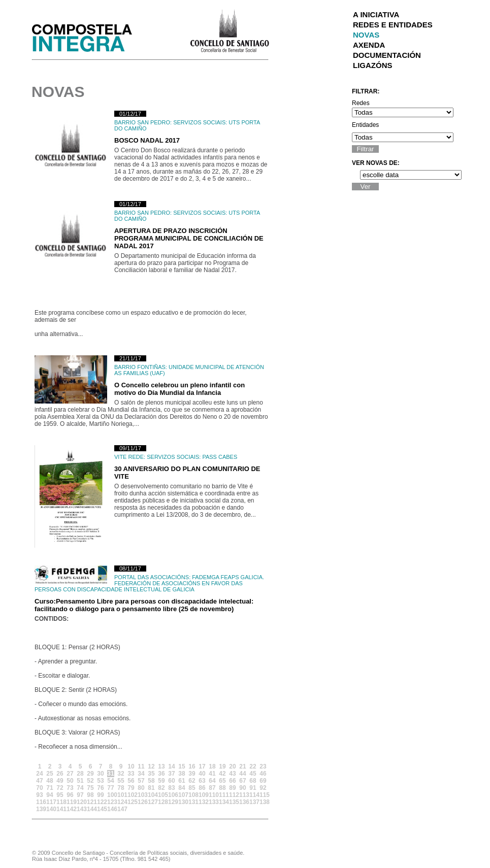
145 (101, 809)
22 (253, 766)
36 (161, 774)
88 (222, 788)
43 (232, 774)
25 (50, 774)
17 (202, 766)
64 (212, 781)
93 (39, 795)
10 (131, 766)
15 (182, 766)
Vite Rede (129, 457)
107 (182, 795)
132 (202, 802)
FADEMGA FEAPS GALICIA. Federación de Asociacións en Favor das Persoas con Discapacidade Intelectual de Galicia (149, 583)
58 (151, 781)
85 (192, 788)
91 (253, 788)
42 (222, 774)
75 (90, 788)
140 (50, 809)
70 (39, 788)
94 (50, 795)
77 (110, 788)
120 (80, 802)
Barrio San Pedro (142, 122)
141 (60, 809)
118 (60, 802)
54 (110, 781)
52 (90, 781)
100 (111, 795)
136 (243, 802)
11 (141, 766)
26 (60, 774)
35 (151, 774)
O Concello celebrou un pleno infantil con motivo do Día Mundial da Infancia (179, 389)
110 (212, 795)
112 (233, 795)
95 (60, 795)
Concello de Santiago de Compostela (229, 30)
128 (161, 802)
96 (70, 795)
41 (212, 774)
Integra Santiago (90, 35)
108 (192, 795)
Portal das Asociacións (152, 577)
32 (121, 774)
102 (131, 795)
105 (161, 795)
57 (141, 781)
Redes (361, 103)
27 (70, 774)
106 (172, 795)
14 (171, 766)
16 (192, 766)
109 (202, 795)
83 (171, 788)
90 (242, 788)
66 (232, 781)
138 (263, 802)
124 (121, 802)
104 (151, 795)
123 (111, 802)
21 (242, 766)
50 (70, 781)
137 (253, 802)
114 (253, 795)
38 (182, 774)
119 (70, 802)
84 (182, 788)
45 (253, 774)
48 (50, 781)
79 (131, 788)
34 (141, 774)
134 (222, 802)
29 (90, 774)
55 (121, 781)
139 (40, 809)
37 (171, 774)
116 (40, 802)
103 (141, 795)
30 (100, 774)
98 (90, 795)
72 (60, 788)
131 (192, 802)
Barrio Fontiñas (140, 367)
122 (101, 802)
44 (242, 774)
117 (50, 802)
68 (253, 781)
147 (121, 809)
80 (141, 788)
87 (212, 788)
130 (182, 802)
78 (121, 788)
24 (39, 774)
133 (212, 802)
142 (70, 809)
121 (90, 802)
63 (202, 781)
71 (50, 788)
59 (161, 781)
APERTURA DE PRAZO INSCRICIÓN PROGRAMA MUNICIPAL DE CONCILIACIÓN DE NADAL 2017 (189, 238)
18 (212, 766)
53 (100, 781)
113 (243, 795)
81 (151, 788)
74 (80, 788)
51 (80, 781)
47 (39, 781)
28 (80, 774)
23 (263, 766)
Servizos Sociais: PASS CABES (192, 457)
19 (222, 766)
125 (131, 802)
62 (192, 781)
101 (121, 795)
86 (202, 788)
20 (232, 766)
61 (182, 781)
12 (151, 766)
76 (100, 788)
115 (263, 795)
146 (111, 809)
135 (233, 802)
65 (222, 781)
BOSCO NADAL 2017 (147, 140)
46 (263, 774)
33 (131, 774)
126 (141, 802)
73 (70, 788)
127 (151, 802)
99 (100, 795)
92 (263, 788)
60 (171, 781)
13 (161, 766)
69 (263, 781)
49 (60, 781)
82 (161, 788)
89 (232, 788)
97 (80, 795)
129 (172, 802)
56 (131, 781)
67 (242, 781)
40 (202, 774)
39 (192, 774)
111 (222, 795)
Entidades (365, 125)
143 (80, 809)
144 (90, 809)
